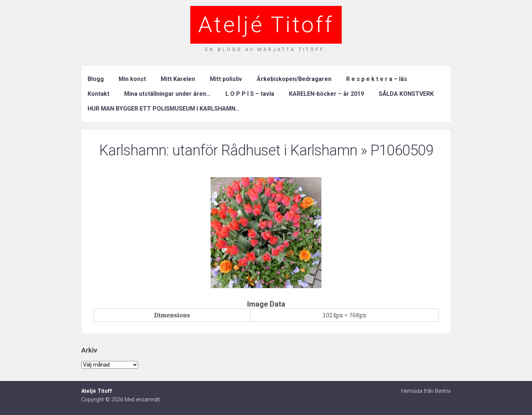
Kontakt (98, 94)
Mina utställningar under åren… (167, 94)
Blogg (96, 79)
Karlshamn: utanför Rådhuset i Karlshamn (228, 150)
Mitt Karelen (178, 79)
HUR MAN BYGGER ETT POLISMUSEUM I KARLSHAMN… (164, 109)
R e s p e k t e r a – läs (377, 79)
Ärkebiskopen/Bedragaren (294, 79)
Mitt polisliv (226, 79)
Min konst (132, 79)
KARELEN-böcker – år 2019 (326, 94)
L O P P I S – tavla (250, 94)
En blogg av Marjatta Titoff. (266, 49)
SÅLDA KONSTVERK (406, 94)
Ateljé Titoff (266, 25)
